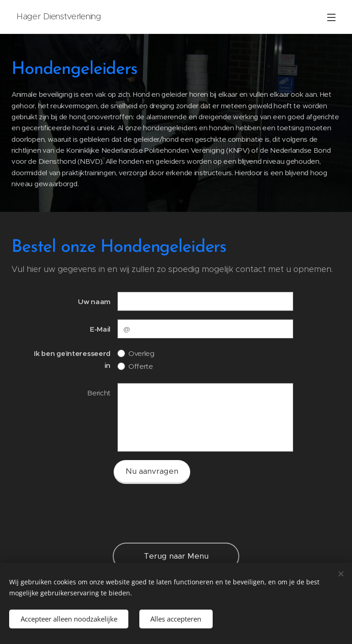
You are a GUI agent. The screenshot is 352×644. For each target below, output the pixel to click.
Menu (331, 17)
